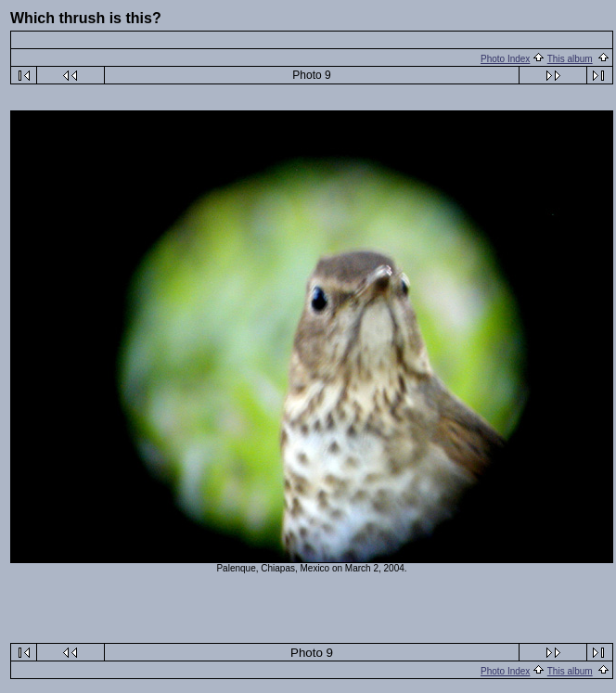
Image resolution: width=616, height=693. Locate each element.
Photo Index (505, 59)
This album (570, 59)
